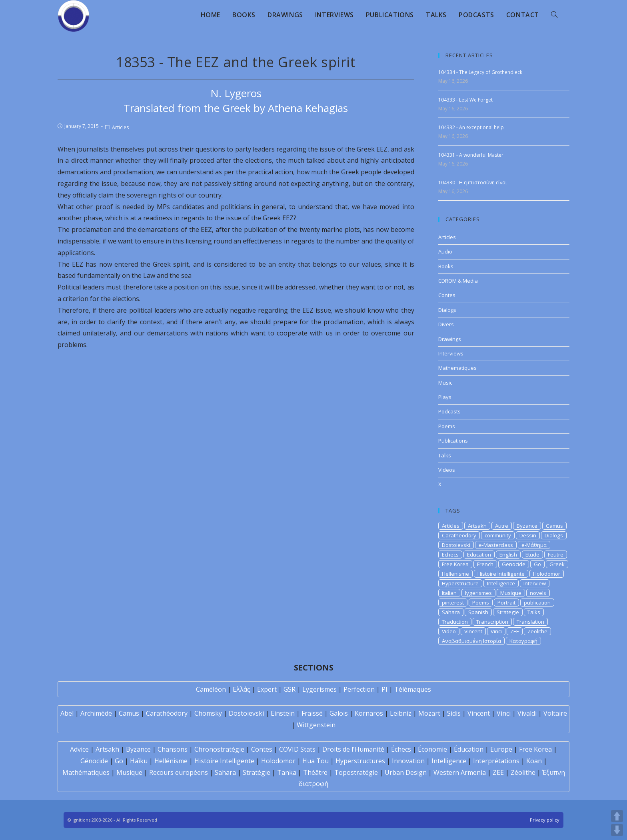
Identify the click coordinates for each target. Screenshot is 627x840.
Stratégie (257, 772)
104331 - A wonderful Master (471, 155)
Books (446, 266)
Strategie (508, 612)
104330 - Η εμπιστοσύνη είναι (473, 183)
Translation (530, 622)
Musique (511, 593)
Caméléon (211, 689)
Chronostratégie (219, 749)
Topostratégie (356, 772)
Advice (79, 749)
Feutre (556, 555)
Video (449, 631)
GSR (290, 689)
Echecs (450, 555)
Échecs (401, 749)
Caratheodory (459, 535)
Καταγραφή (523, 641)
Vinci (496, 631)
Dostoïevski (246, 713)
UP (617, 816)
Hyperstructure (460, 583)
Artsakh (477, 526)
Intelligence (501, 583)
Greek (557, 564)
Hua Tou (315, 761)
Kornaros (369, 713)
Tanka (287, 772)
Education (479, 555)
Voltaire (555, 713)
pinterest (453, 603)
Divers (446, 324)
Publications (453, 441)
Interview (535, 583)
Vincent (473, 631)
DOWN (617, 830)
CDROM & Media (458, 281)
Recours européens (179, 772)
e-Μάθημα (534, 545)
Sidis (454, 713)
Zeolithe (537, 631)
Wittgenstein (316, 725)
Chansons (173, 749)
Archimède (96, 713)
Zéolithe (523, 772)
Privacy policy (545, 820)
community (498, 535)
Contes (447, 295)
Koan (534, 761)
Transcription (492, 622)
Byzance (527, 526)
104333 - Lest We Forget (465, 100)
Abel (67, 713)
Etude (532, 555)
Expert (267, 689)
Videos (447, 470)
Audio (445, 251)
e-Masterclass (496, 545)
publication (537, 603)
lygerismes (478, 593)
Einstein (283, 713)
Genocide (514, 564)
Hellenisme (455, 574)
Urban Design (406, 772)
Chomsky (208, 713)
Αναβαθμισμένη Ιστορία (471, 641)
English (508, 555)
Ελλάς (242, 689)
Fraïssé (312, 713)
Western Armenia (460, 772)
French (485, 564)
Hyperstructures (360, 761)
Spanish (478, 612)
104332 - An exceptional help (471, 127)
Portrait (506, 603)
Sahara (451, 612)
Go (537, 564)
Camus (554, 526)
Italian (449, 593)
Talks (445, 455)
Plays (445, 397)
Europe (501, 749)
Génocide (94, 761)
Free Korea (455, 564)
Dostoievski (456, 545)
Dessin (528, 535)
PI (384, 689)
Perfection (359, 689)
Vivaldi (527, 713)
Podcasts (449, 411)
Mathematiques (457, 368)
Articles (120, 127)
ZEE (515, 631)
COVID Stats (297, 749)
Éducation (469, 749)
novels (538, 593)
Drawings (450, 339)
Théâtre (315, 772)
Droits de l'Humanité (353, 749)
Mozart (429, 713)
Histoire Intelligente (501, 574)
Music (445, 383)
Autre (502, 526)
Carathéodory (167, 713)
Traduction (455, 622)
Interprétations (496, 761)
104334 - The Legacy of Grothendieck (480, 72)
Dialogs (447, 310)
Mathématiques (86, 772)
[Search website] (554, 15)
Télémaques (413, 689)
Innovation (408, 761)
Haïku (139, 761)
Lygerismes (319, 689)
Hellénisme (171, 761)
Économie (432, 749)
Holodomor (547, 574)
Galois (339, 713)
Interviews (451, 353)
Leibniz (401, 713)
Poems (447, 426)
